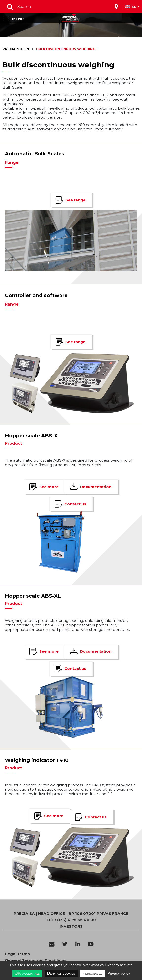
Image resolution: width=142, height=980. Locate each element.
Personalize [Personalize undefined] (93, 973)
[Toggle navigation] (116, 7)
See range (75, 200)
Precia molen (16, 49)
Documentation (96, 487)
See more (49, 487)
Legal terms (17, 954)
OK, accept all (27, 973)
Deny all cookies (61, 973)
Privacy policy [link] (119, 973)
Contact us (75, 504)
